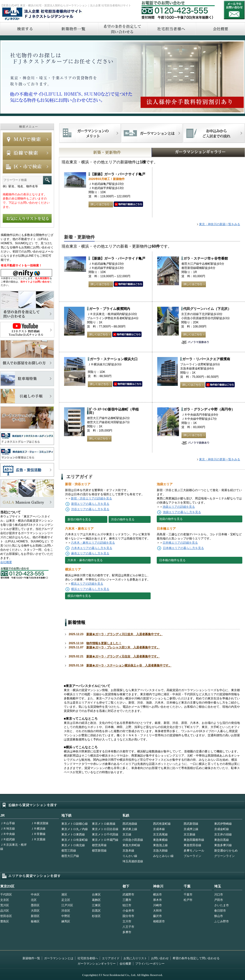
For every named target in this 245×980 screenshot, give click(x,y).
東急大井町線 (131, 845)
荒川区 (5, 905)
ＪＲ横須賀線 (40, 823)
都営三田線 (69, 851)
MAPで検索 (27, 139)
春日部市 (220, 911)
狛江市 (127, 905)
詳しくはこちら (101, 204)
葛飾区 (96, 900)
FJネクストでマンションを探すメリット (90, 133)
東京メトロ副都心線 (75, 824)
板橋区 (35, 921)
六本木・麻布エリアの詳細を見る (93, 543)
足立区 (66, 900)
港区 (64, 895)
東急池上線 (160, 845)
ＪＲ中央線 (8, 834)
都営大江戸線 (70, 856)
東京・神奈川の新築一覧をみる (220, 224)
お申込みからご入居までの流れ (214, 133)
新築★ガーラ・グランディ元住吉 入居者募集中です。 (123, 656)
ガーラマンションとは (59, 958)
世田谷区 (6, 916)
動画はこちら (128, 204)
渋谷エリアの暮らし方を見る (90, 509)
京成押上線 (191, 829)
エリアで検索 (27, 167)
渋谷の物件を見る (123, 519)
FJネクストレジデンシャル (42, 14)
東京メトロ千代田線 (105, 834)
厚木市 (157, 900)
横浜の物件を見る (79, 596)
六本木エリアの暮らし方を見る (92, 548)
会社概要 (6, 562)
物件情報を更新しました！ (104, 643)
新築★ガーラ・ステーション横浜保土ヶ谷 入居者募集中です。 (129, 665)
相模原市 (159, 921)
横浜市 (157, 895)
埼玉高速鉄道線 (133, 861)
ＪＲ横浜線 (38, 829)
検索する (24, 29)
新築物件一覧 (73, 29)
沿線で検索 (27, 153)
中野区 (66, 916)
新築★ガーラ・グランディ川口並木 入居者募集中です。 (124, 634)
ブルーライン (192, 856)
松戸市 (188, 900)
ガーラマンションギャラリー (97, 964)
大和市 (157, 911)
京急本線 (128, 851)
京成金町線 (222, 829)
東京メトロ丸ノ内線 (75, 829)
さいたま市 (222, 905)
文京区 (5, 900)
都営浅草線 (99, 845)
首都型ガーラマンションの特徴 (152, 133)
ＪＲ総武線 (8, 839)
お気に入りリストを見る (27, 218)
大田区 (35, 911)
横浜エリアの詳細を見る (87, 584)
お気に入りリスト (135, 958)
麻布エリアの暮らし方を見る (90, 553)
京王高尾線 (160, 834)
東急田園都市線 (194, 840)
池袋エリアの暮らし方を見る (182, 512)
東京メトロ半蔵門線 (105, 840)
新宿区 (35, 916)
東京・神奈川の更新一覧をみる (220, 459)
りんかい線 (130, 856)
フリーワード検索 (47, 180)
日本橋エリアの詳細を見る (180, 543)
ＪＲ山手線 (8, 823)
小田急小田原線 (133, 840)
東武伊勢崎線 (223, 824)
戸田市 (219, 900)
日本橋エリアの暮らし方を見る (183, 548)
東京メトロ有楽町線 (75, 840)
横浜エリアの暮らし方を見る (90, 589)
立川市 (127, 921)
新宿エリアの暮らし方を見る (90, 504)
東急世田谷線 (192, 845)
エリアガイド (111, 958)
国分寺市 (128, 916)
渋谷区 (66, 911)
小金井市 (128, 911)
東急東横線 (160, 840)
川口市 (219, 895)
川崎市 (157, 905)
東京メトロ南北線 (73, 845)
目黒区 (96, 911)
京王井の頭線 (223, 834)
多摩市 (127, 932)
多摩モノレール (194, 851)
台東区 (96, 895)
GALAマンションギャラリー (183, 152)
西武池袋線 (130, 824)
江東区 (96, 905)
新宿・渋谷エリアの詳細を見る (91, 498)
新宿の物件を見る (79, 519)
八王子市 (128, 927)
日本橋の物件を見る (172, 560)
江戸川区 (67, 905)
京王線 (127, 834)
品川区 (5, 911)
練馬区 (66, 921)
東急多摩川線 (223, 845)
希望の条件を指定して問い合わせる (122, 29)
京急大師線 (160, 851)
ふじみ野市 (222, 921)
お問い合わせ (234, 10)
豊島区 (5, 921)
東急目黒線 (222, 840)
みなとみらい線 (163, 856)
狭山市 (219, 916)
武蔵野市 (128, 895)
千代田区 (6, 895)
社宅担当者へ (171, 29)
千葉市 (188, 895)
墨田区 (35, 905)
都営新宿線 (99, 851)
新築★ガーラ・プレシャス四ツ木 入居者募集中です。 (123, 647)
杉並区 (96, 916)
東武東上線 (130, 829)
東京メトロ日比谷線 (105, 829)
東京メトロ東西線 (73, 834)
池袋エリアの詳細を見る (179, 507)
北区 (34, 900)
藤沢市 (157, 916)
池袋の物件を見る (171, 519)
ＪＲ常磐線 (38, 834)
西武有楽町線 (162, 824)
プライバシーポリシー (150, 964)
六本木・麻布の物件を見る (85, 560)
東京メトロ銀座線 (104, 824)
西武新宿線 (191, 824)
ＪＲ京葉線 (38, 839)
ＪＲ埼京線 (8, 829)
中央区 (35, 895)
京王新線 (189, 834)
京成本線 (159, 829)
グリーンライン (224, 856)
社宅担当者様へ (88, 958)
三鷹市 (127, 900)
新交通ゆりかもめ (226, 851)
